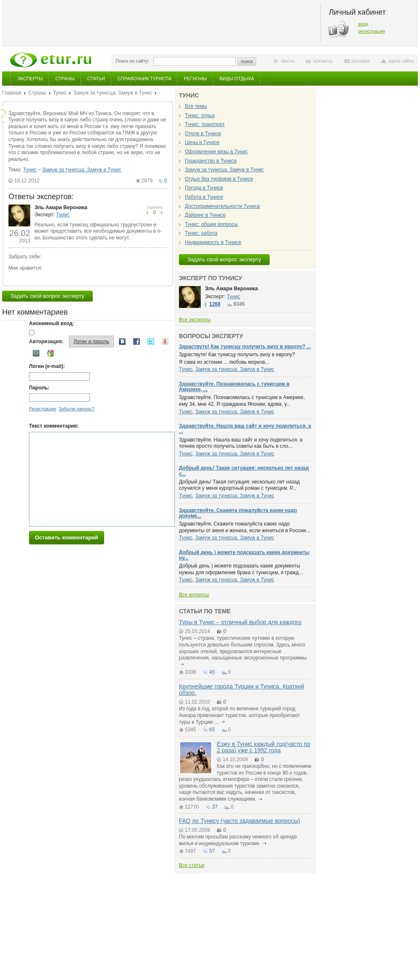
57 (212, 851)
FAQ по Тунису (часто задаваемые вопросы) (239, 821)
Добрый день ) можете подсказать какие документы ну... (244, 555)
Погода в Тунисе (204, 188)
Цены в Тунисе (202, 142)
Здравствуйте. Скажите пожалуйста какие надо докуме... (238, 513)
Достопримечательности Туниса (222, 206)
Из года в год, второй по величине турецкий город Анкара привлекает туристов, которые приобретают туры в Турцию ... (239, 715)
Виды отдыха (237, 79)
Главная (12, 93)
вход (363, 24)
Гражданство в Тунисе (211, 161)
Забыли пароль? (76, 409)
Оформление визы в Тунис (216, 152)
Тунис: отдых (200, 116)
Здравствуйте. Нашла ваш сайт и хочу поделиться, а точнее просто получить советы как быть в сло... (241, 443)
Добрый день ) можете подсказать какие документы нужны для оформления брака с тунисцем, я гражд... (241, 569)
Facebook (136, 342)
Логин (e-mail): (47, 366)
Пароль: (39, 388)
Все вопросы (194, 595)
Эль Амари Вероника (61, 208)
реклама (361, 61)
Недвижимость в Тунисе (213, 242)
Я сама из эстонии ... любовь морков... (224, 362)
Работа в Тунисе (204, 197)
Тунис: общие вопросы (211, 224)
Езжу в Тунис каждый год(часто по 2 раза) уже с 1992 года (264, 747)
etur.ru (287, 61)
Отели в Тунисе (203, 134)
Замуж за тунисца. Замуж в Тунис (113, 93)
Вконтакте (122, 342)
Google (50, 353)
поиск (247, 61)
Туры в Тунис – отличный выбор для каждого (240, 622)
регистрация (372, 31)
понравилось (147, 213)
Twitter (151, 342)
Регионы (196, 79)
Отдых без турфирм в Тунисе (219, 179)
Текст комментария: (54, 426)
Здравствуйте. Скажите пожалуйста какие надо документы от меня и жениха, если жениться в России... (244, 527)
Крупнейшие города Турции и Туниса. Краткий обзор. (241, 690)
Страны (65, 79)
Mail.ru (36, 353)
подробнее (181, 665)
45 (212, 672)
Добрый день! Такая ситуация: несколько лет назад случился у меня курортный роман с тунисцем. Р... (239, 485)
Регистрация (42, 409)
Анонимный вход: (52, 323)
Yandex (165, 342)
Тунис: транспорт (205, 124)
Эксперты (30, 79)
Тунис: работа (201, 233)
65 (212, 730)
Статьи (96, 79)
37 (215, 807)
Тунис (60, 93)
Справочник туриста (144, 79)
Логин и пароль (91, 342)
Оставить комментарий (67, 537)
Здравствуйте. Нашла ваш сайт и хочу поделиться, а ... (245, 429)
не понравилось (161, 213)
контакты (323, 61)
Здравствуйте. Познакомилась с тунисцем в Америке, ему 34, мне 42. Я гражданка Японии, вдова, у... (242, 401)
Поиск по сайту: (132, 61)
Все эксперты (195, 320)
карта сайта (401, 61)
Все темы (196, 106)
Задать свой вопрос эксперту (47, 296)
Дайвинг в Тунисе (205, 215)
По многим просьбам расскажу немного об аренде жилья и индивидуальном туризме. (238, 840)
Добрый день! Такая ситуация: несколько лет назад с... (244, 471)
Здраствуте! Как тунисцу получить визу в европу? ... (245, 347)
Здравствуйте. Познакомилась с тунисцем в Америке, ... (234, 387)
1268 (215, 304)
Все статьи (192, 865)
